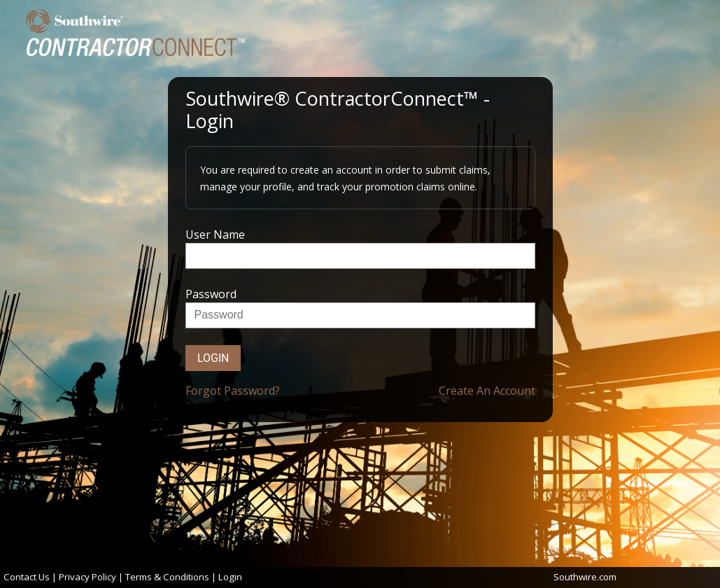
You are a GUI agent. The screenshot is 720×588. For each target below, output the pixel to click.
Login (213, 358)
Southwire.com (585, 577)
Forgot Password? (233, 391)
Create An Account (487, 391)
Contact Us (27, 577)
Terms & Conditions (167, 577)
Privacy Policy (87, 577)
